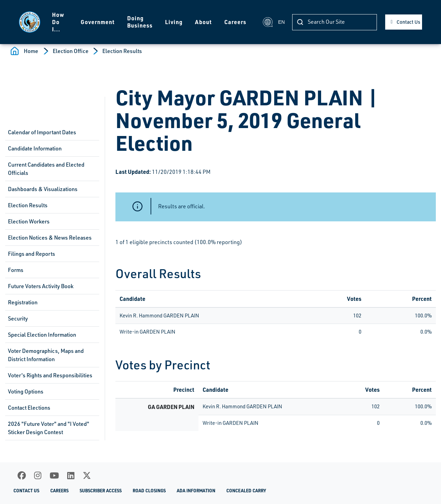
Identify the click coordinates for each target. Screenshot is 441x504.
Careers (235, 22)
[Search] (335, 22)
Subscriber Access (101, 491)
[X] (87, 475)
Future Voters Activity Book (41, 286)
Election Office (71, 51)
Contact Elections (29, 408)
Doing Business (140, 22)
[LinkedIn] (71, 475)
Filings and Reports (32, 254)
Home (31, 51)
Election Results (122, 51)
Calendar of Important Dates (42, 132)
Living (174, 22)
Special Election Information (42, 335)
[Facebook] (22, 475)
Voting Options (26, 391)
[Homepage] (30, 22)
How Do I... (58, 22)
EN (273, 22)
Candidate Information (35, 148)
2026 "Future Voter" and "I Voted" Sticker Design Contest (49, 428)
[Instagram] (38, 475)
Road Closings (149, 491)
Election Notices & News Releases (50, 238)
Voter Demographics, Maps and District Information (46, 355)
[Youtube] (54, 475)
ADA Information (196, 491)
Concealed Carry (246, 491)
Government (98, 22)
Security (18, 318)
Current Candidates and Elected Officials (46, 169)
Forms (16, 270)
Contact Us (408, 22)
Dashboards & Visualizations (43, 189)
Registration (23, 302)
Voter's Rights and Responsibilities (50, 375)
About (203, 22)
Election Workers (29, 221)
